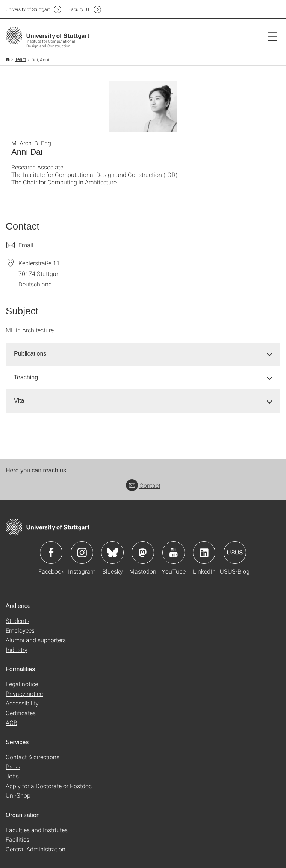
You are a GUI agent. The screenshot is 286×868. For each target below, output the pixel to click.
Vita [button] (19, 396)
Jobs (12, 771)
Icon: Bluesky (112, 548)
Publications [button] (30, 349)
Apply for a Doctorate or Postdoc (49, 781)
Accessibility (22, 698)
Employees (20, 625)
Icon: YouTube (174, 548)
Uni (28, 9)
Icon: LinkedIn (204, 548)
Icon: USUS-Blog (235, 548)
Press (13, 762)
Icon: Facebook (51, 548)
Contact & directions (33, 752)
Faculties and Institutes (37, 825)
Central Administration (36, 844)
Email (26, 240)
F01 (79, 9)
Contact (143, 480)
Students (17, 616)
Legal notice (22, 679)
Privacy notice (24, 689)
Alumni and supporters (36, 635)
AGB (11, 718)
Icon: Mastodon (143, 548)
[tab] (143, 349)
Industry (17, 645)
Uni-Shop (18, 790)
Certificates (21, 708)
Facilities (17, 834)
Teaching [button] (26, 372)
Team (16, 57)
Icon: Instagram (82, 548)
